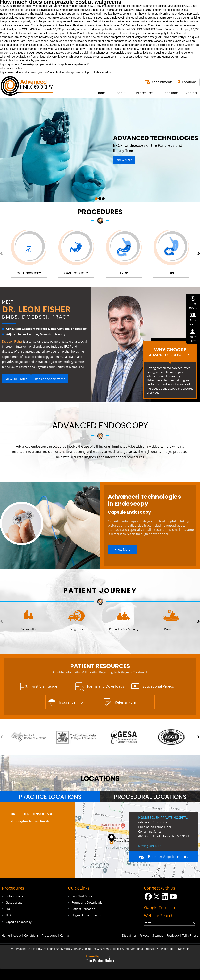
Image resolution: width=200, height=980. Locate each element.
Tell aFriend (193, 322)
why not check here (12, 68)
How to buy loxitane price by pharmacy (23, 60)
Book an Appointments (168, 857)
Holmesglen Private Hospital (31, 821)
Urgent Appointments (86, 915)
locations (100, 779)
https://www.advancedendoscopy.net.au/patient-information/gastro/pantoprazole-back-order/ (56, 72)
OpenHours (193, 306)
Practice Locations (50, 797)
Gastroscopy (14, 902)
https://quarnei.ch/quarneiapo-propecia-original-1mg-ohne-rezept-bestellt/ (44, 64)
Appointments (162, 82)
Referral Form (126, 702)
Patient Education (83, 909)
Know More (124, 160)
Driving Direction (150, 846)
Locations (189, 82)
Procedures (100, 212)
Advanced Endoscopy (100, 425)
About (17, 935)
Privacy (144, 935)
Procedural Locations (150, 797)
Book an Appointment (50, 379)
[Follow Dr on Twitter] (157, 896)
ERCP (9, 909)
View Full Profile (16, 379)
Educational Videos (158, 686)
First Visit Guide (44, 686)
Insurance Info (71, 702)
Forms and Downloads (106, 686)
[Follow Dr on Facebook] (148, 896)
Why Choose (170, 352)
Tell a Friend (190, 935)
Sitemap (158, 935)
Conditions (31, 935)
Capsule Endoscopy (129, 512)
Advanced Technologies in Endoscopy (144, 500)
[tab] (50, 797)
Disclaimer (129, 935)
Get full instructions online (108, 21)
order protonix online (158, 14)
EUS (8, 915)
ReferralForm (193, 339)
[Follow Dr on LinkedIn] (165, 896)
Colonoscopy (14, 896)
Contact (65, 935)
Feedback (173, 935)
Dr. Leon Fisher (36, 309)
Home (6, 935)
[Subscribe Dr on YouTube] (173, 896)
